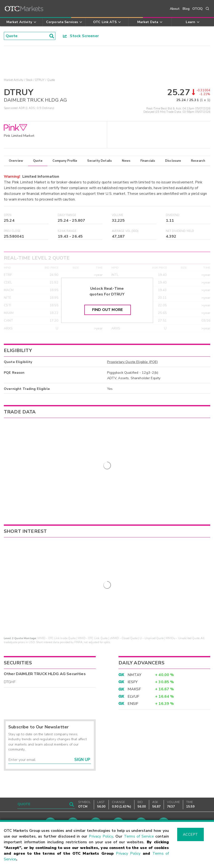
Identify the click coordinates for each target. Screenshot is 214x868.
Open (8, 215)
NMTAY (135, 661)
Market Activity (14, 80)
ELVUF (133, 683)
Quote (38, 161)
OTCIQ (197, 9)
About (175, 9)
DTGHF (10, 668)
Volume (118, 215)
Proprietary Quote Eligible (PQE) (133, 362)
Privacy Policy (101, 836)
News (126, 161)
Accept (190, 834)
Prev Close (12, 231)
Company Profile (65, 161)
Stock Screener (81, 36)
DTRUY (40, 80)
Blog (186, 9)
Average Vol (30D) (125, 231)
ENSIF (133, 690)
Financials (148, 161)
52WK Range (67, 231)
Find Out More (107, 310)
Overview (16, 161)
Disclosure (173, 161)
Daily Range (67, 215)
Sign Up (82, 746)
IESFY (133, 668)
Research (198, 161)
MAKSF (134, 676)
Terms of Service (139, 836)
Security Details (100, 161)
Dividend (173, 215)
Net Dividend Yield (180, 231)
